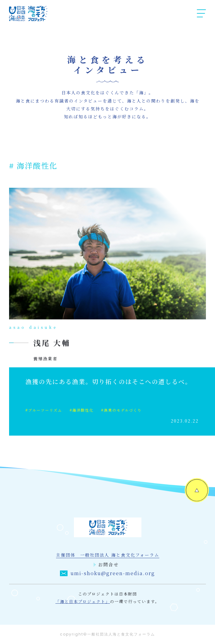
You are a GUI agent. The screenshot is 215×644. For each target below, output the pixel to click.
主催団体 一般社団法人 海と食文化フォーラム (108, 555)
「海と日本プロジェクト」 (83, 601)
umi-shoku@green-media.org (107, 573)
